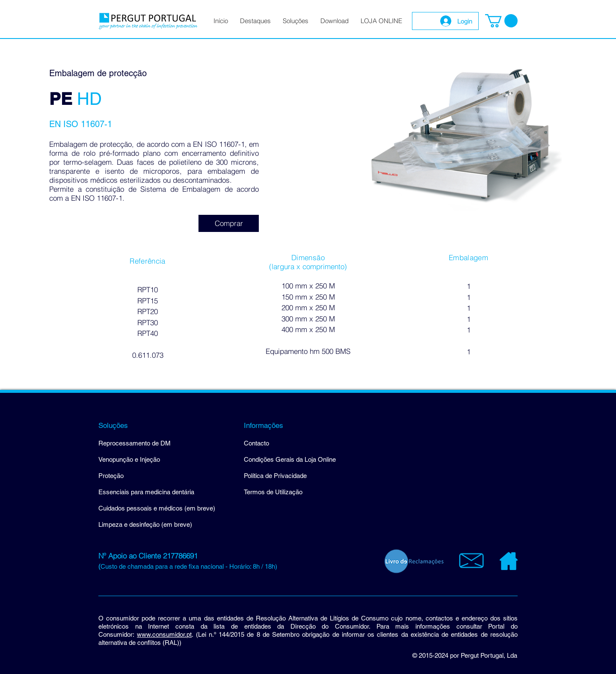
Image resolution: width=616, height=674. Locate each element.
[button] (501, 21)
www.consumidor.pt (164, 634)
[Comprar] (229, 223)
